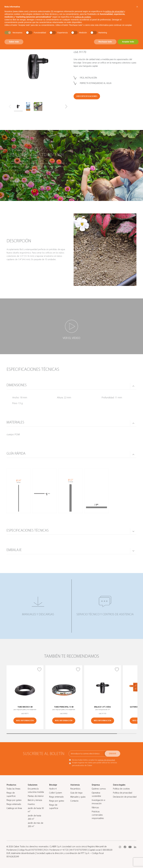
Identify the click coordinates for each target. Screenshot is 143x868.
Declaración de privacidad (125, 797)
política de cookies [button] (83, 17)
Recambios (75, 789)
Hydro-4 (53, 789)
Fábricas (95, 808)
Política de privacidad (123, 793)
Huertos (31, 804)
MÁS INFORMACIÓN (25, 721)
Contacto (74, 801)
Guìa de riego (76, 793)
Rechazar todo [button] (105, 42)
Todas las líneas (13, 789)
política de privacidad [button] (114, 11)
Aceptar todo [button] (128, 42)
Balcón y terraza (35, 800)
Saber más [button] (14, 42)
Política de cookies (121, 789)
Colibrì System (56, 793)
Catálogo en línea (14, 808)
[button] (66, 107)
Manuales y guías (78, 797)
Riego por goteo (14, 800)
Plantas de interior (36, 796)
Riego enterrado (14, 804)
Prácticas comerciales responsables (98, 815)
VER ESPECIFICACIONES (87, 96)
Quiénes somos (99, 789)
